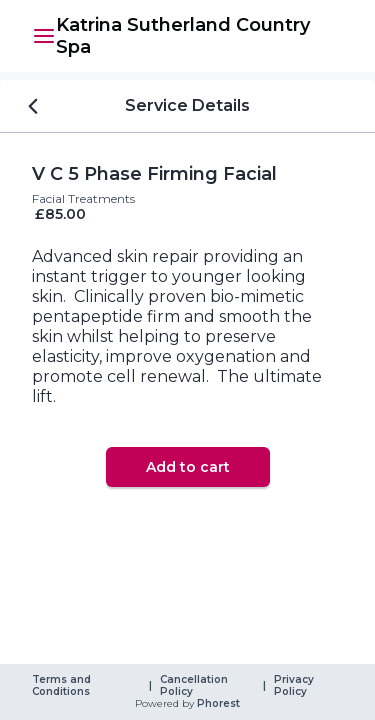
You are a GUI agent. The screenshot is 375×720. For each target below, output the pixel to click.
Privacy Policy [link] (295, 686)
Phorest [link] (217, 704)
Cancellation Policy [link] (195, 686)
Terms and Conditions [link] (63, 686)
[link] (199, 36)
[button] (44, 36)
